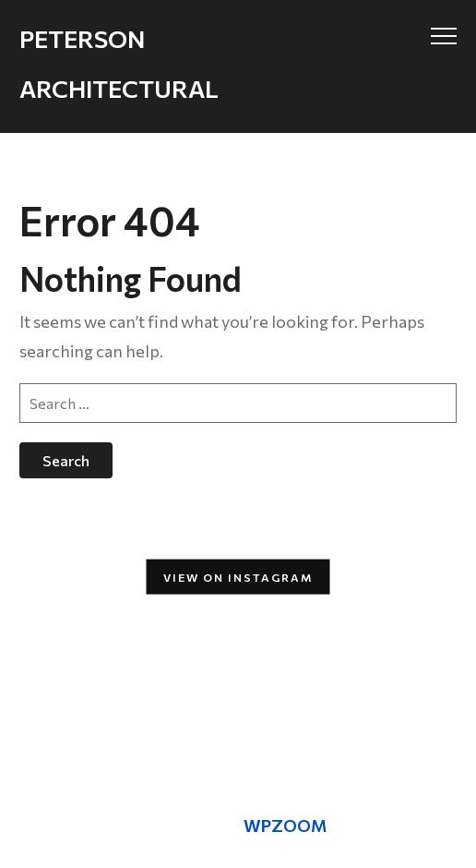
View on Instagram (238, 576)
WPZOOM (285, 826)
